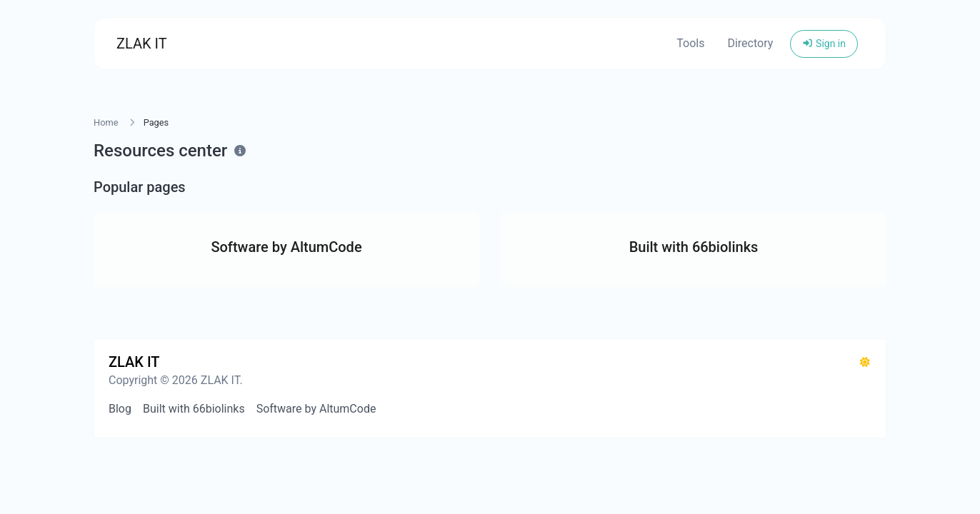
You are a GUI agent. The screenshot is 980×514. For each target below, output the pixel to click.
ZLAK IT (142, 44)
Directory (750, 43)
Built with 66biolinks (194, 409)
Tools (690, 43)
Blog (120, 409)
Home (106, 122)
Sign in (824, 44)
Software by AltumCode (316, 409)
